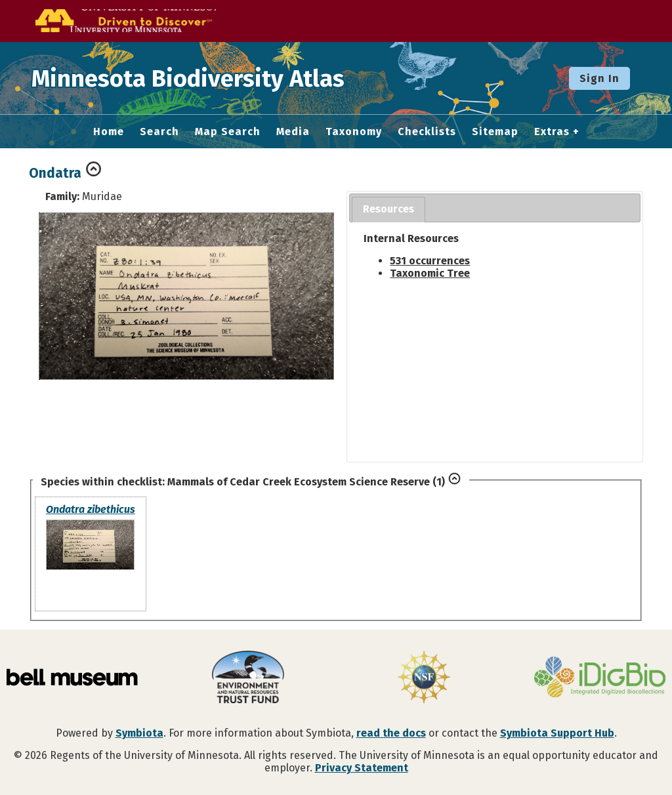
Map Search (228, 132)
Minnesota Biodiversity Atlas (204, 78)
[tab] (388, 210)
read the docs (391, 733)
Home (109, 132)
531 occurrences (430, 261)
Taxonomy (354, 132)
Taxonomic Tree (430, 273)
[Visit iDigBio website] (600, 678)
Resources (388, 209)
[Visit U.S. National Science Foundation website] (424, 678)
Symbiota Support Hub (557, 733)
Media (293, 132)
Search (159, 132)
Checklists (427, 132)
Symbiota (139, 733)
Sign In (599, 78)
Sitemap (495, 132)
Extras (552, 132)
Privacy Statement (362, 768)
